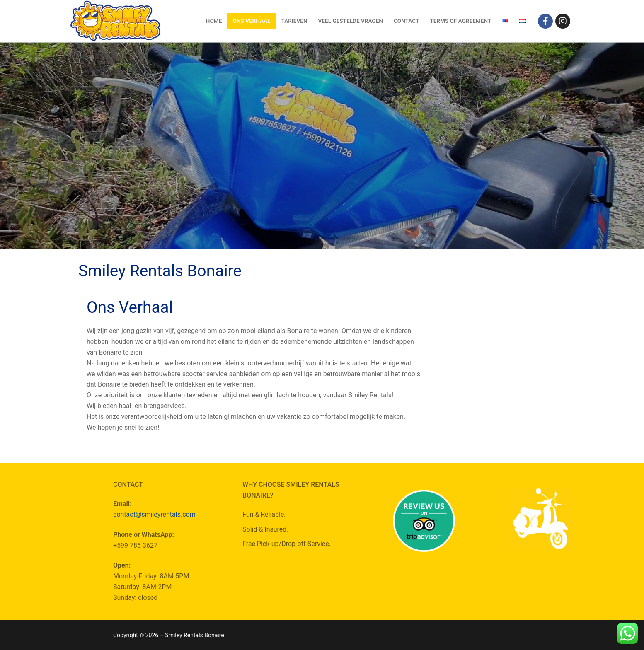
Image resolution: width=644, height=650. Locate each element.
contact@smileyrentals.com (154, 514)
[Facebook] (545, 21)
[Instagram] (563, 21)
